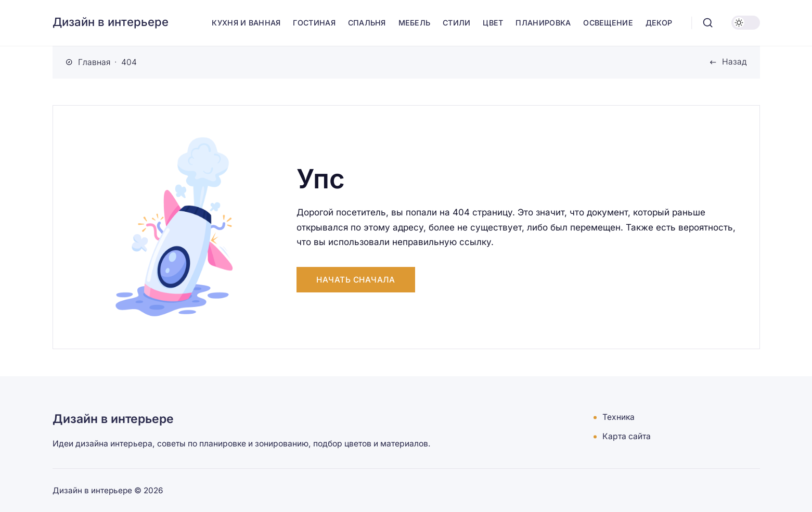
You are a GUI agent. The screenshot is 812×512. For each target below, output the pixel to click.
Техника (618, 418)
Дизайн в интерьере (111, 22)
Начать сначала (356, 280)
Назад (734, 62)
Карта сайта (627, 437)
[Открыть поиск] (707, 23)
